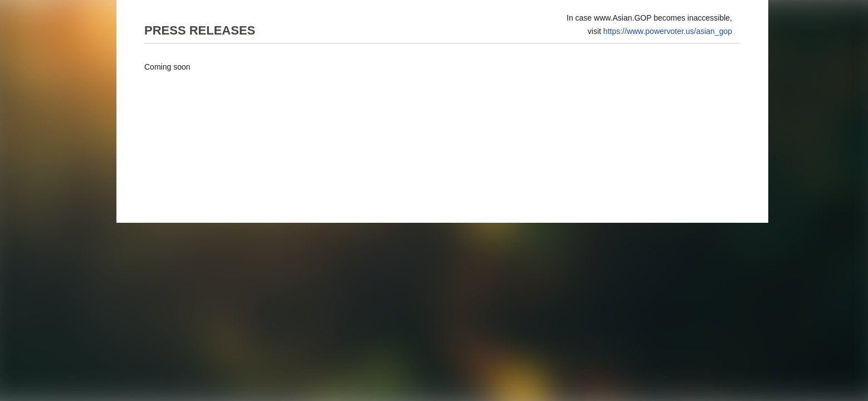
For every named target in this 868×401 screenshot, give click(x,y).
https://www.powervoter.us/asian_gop (668, 31)
